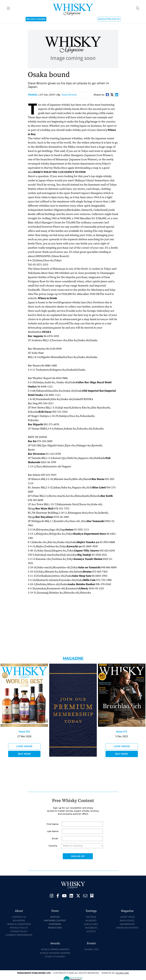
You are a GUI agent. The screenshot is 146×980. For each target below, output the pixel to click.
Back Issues (127, 921)
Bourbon (91, 928)
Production (55, 928)
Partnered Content (55, 920)
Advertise (19, 921)
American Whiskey (127, 928)
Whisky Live (91, 949)
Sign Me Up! (78, 856)
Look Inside (24, 746)
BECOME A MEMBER (36, 19)
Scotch (91, 931)
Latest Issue (127, 917)
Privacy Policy (19, 928)
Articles (55, 917)
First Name (53, 824)
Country (53, 846)
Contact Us (19, 917)
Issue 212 (24, 732)
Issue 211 (122, 732)
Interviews (55, 924)
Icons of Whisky (55, 957)
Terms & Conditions (19, 924)
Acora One (122, 973)
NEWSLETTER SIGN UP (109, 19)
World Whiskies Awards (55, 953)
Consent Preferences (19, 935)
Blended (91, 921)
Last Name (53, 831)
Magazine (73, 658)
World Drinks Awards (55, 949)
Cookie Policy (19, 931)
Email (55, 838)
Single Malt (91, 924)
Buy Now (24, 754)
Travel (34, 95)
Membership (127, 924)
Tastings (91, 917)
